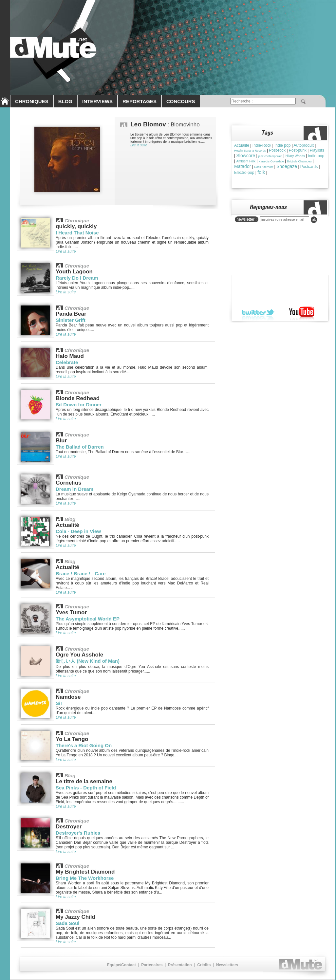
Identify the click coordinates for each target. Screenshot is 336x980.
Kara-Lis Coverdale (271, 161)
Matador (243, 166)
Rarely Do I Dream (77, 278)
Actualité (242, 145)
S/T (59, 703)
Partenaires (152, 965)
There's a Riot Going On (84, 745)
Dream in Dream (75, 489)
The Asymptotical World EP (88, 619)
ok (314, 220)
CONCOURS (181, 101)
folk (261, 172)
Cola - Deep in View (78, 531)
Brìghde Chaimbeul (299, 161)
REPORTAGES (140, 101)
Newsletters (227, 965)
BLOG (65, 101)
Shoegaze (287, 166)
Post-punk (298, 150)
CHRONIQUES (32, 101)
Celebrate (67, 362)
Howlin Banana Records (250, 151)
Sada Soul (68, 923)
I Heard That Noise (77, 233)
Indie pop (282, 145)
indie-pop (316, 156)
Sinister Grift (71, 320)
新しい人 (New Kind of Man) (88, 661)
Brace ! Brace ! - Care (81, 573)
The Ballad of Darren (80, 447)
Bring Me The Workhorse (85, 878)
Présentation (180, 965)
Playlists (317, 150)
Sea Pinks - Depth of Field (86, 788)
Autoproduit (304, 145)
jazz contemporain (270, 156)
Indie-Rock (262, 145)
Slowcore (246, 156)
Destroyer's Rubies (78, 833)
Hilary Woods (295, 156)
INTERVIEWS (97, 101)
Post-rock (277, 150)
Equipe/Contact (121, 965)
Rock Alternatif (264, 167)
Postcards (309, 167)
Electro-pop (244, 173)
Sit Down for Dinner (79, 405)
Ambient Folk (246, 161)
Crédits (204, 965)
